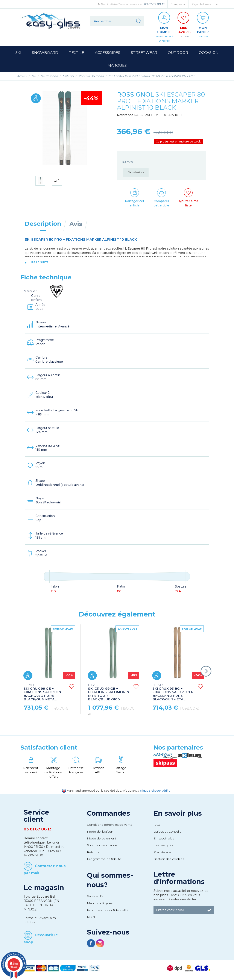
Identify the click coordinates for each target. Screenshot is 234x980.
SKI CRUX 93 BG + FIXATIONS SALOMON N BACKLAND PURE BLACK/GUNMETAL (173, 692)
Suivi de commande (102, 845)
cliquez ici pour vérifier (156, 791)
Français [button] (178, 4)
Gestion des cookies (169, 859)
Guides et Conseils (167, 832)
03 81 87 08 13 (154, 4)
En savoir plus (178, 813)
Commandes (109, 813)
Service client (97, 896)
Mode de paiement (102, 838)
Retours (93, 852)
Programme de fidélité (104, 859)
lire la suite (39, 262)
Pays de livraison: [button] (205, 4)
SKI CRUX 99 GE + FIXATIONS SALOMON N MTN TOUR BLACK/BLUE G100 (109, 692)
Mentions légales (100, 903)
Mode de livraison (100, 832)
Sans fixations (136, 172)
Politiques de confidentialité (108, 910)
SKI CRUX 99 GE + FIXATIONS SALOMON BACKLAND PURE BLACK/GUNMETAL (42, 692)
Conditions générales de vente (110, 825)
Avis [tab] (76, 224)
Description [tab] (43, 224)
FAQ (157, 825)
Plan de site (162, 852)
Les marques (163, 845)
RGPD (92, 917)
